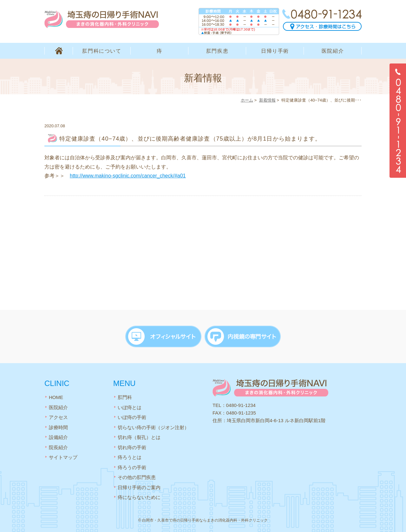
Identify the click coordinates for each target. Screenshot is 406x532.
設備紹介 (58, 437)
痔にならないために (139, 497)
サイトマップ (63, 457)
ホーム (247, 100)
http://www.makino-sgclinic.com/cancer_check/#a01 (128, 176)
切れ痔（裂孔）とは (139, 437)
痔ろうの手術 (132, 467)
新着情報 (267, 100)
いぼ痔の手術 (132, 417)
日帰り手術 (275, 51)
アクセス (58, 417)
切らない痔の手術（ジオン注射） (153, 427)
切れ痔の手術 (132, 447)
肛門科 (125, 397)
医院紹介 (333, 51)
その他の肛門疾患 (137, 477)
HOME (59, 51)
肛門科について (102, 51)
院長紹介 (58, 447)
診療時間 (58, 427)
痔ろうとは (130, 457)
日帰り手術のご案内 (139, 487)
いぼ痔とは (130, 407)
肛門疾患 (217, 51)
